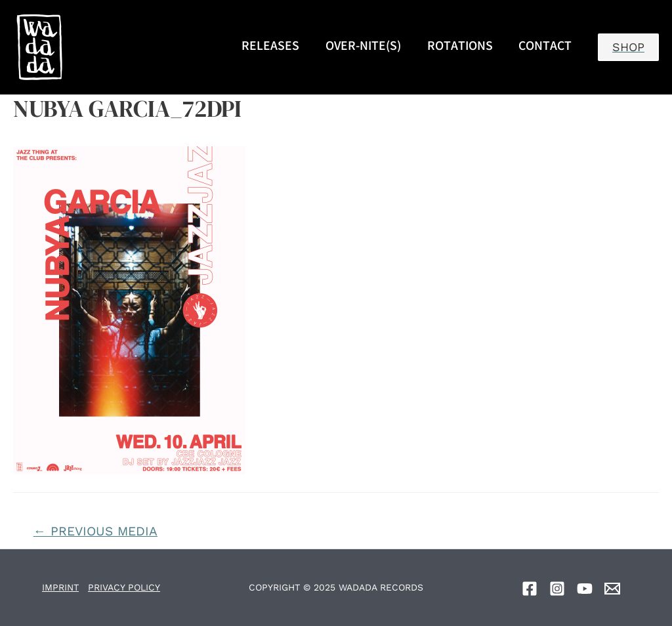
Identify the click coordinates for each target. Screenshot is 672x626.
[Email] (612, 589)
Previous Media (95, 531)
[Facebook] (530, 589)
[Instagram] (557, 589)
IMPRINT (60, 587)
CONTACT (545, 47)
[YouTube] (585, 589)
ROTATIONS (460, 47)
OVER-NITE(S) (363, 47)
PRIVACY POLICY (124, 587)
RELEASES (270, 47)
